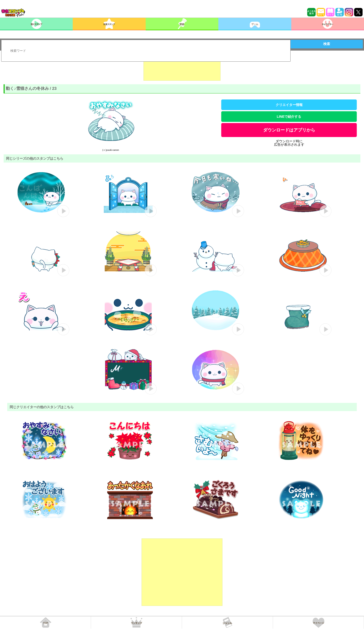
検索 (327, 44)
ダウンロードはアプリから (289, 130)
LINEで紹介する (289, 117)
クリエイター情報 (289, 105)
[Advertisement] (182, 69)
